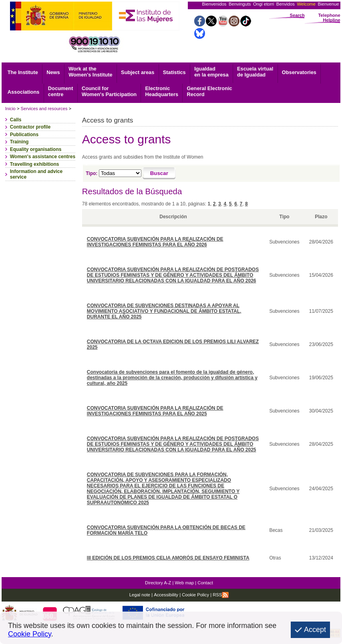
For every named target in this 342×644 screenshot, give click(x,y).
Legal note (140, 595)
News (53, 72)
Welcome (306, 4)
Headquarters (162, 91)
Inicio (10, 109)
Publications (24, 135)
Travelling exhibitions (35, 164)
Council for (109, 91)
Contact (205, 583)
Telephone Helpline (329, 18)
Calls (16, 120)
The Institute (23, 72)
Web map (185, 583)
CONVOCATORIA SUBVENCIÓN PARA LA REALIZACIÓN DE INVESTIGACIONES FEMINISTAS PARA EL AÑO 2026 (155, 242)
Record (210, 91)
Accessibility (166, 595)
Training (19, 142)
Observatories (299, 72)
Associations (24, 92)
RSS (221, 595)
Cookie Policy (195, 595)
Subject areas (138, 72)
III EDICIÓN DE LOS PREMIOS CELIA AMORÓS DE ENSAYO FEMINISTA (168, 558)
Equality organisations (36, 149)
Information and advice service (36, 174)
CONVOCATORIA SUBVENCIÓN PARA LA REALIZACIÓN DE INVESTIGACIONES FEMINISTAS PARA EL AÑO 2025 (155, 411)
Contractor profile (30, 127)
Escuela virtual (255, 72)
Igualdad (211, 72)
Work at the (90, 72)
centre (61, 91)
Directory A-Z (158, 583)
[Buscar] (159, 173)
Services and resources (44, 109)
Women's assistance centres (43, 157)
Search (297, 15)
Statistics (174, 72)
